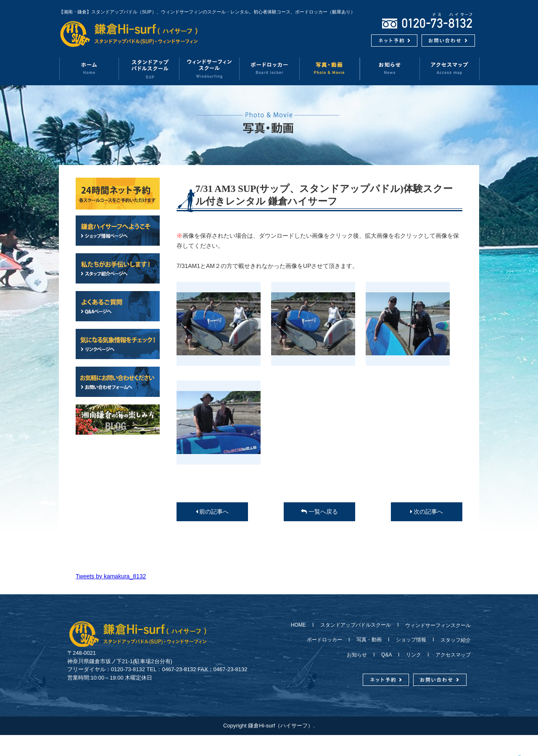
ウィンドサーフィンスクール (210, 69)
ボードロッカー (270, 69)
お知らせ (390, 69)
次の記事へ (427, 512)
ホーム (89, 69)
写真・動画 (330, 69)
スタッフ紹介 (453, 640)
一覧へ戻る (319, 512)
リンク (414, 655)
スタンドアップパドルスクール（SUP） (149, 69)
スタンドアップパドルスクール (356, 625)
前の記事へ (212, 512)
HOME (301, 625)
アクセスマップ (450, 69)
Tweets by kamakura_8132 (111, 576)
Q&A (386, 655)
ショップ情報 (411, 640)
